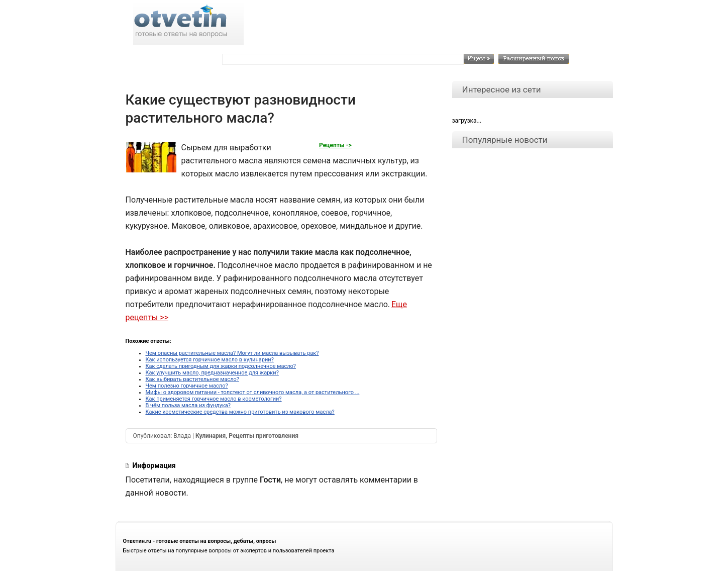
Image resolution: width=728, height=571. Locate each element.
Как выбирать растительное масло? (192, 379)
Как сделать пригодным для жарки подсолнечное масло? (221, 366)
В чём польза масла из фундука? (188, 405)
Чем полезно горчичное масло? (187, 386)
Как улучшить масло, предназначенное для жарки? (212, 373)
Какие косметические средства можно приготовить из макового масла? (240, 412)
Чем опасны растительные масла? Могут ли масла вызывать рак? (232, 353)
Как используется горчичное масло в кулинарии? (210, 360)
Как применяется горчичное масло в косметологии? (214, 399)
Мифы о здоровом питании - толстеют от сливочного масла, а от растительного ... (253, 392)
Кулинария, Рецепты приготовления (247, 436)
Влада (182, 436)
